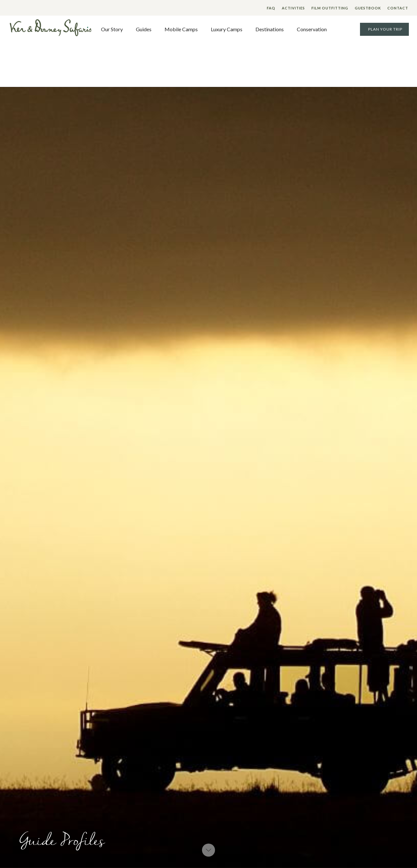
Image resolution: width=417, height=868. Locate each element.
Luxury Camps (227, 29)
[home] (50, 29)
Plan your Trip (385, 29)
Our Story (112, 29)
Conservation (312, 29)
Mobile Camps (181, 29)
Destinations (270, 29)
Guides (144, 29)
